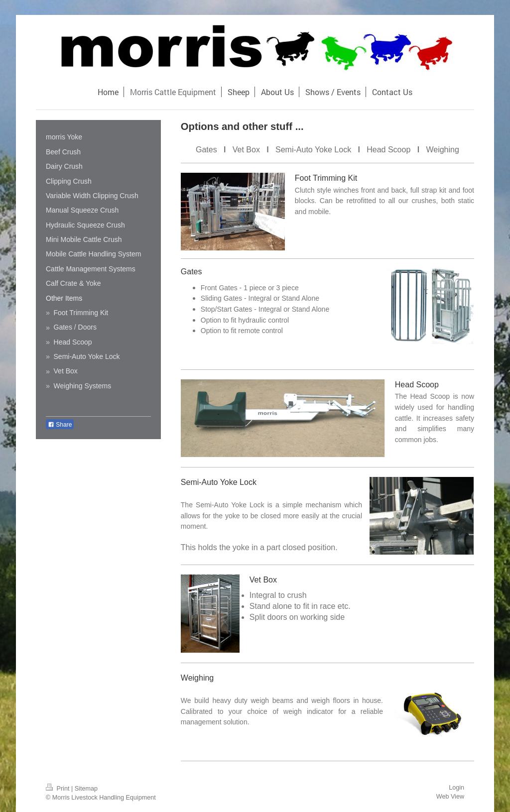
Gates (206, 150)
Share (60, 425)
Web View (450, 797)
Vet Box (246, 150)
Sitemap (86, 789)
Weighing (442, 150)
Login (456, 788)
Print (59, 789)
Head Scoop (388, 150)
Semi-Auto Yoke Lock (313, 150)
